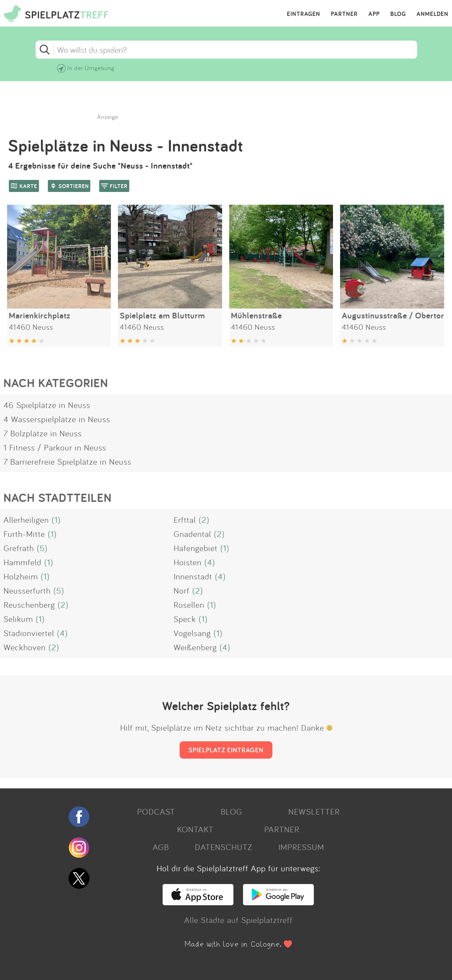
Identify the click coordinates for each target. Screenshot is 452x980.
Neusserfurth (27, 590)
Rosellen (189, 605)
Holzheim (21, 576)
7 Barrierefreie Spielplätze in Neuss (67, 461)
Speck (185, 619)
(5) (42, 548)
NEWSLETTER (314, 811)
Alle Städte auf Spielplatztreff (238, 920)
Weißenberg (195, 647)
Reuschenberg (29, 605)
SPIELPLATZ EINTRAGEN (226, 750)
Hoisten (188, 562)
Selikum (18, 619)
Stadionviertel (29, 633)
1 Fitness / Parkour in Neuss (55, 447)
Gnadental (192, 534)
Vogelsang (192, 633)
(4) (210, 562)
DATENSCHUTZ (224, 847)
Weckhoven (25, 647)
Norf (182, 590)
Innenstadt (193, 576)
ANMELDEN (433, 14)
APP (374, 14)
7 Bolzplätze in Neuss (43, 433)
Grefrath (19, 548)
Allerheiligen (26, 520)
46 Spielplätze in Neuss (47, 405)
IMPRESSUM (301, 847)
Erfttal (185, 520)
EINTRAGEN (304, 14)
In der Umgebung (91, 68)
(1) (56, 520)
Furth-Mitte (24, 534)
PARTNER (344, 14)
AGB (161, 847)
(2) (204, 520)
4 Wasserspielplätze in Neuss (57, 419)
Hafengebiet (196, 548)
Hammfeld (22, 562)
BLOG (398, 14)
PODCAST (156, 811)
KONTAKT (195, 829)
